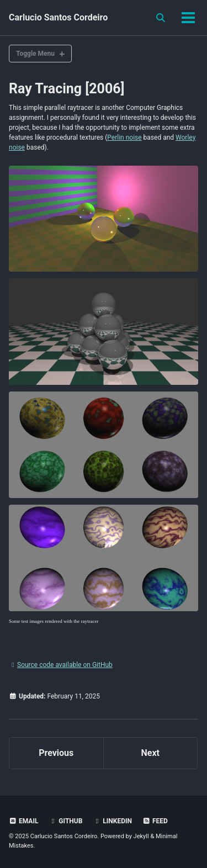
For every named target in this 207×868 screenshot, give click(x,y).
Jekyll (141, 836)
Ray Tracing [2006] (67, 89)
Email (23, 821)
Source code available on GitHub (61, 665)
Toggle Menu (35, 54)
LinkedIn (112, 821)
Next (150, 753)
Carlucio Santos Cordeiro (58, 17)
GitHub (65, 821)
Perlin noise (124, 137)
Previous (56, 753)
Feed (155, 821)
